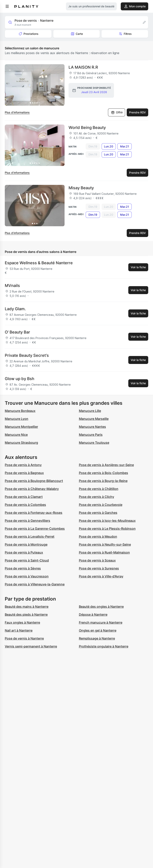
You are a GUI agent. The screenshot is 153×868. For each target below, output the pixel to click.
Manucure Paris (91, 435)
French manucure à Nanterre (101, 622)
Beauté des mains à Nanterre (27, 607)
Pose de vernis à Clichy (97, 497)
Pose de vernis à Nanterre (24, 638)
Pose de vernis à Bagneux (24, 473)
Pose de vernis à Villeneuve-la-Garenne (35, 584)
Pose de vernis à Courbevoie (101, 505)
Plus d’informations (17, 112)
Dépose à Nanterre (93, 614)
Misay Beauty (81, 188)
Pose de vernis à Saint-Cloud (27, 560)
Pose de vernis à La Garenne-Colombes (35, 529)
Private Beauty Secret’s (27, 355)
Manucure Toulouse (94, 443)
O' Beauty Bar (17, 332)
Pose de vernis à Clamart (24, 497)
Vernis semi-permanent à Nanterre (31, 646)
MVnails (12, 286)
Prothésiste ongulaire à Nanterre (104, 646)
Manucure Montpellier (21, 427)
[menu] (7, 6)
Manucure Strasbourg (21, 443)
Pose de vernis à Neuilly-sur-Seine (105, 544)
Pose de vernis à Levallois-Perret (30, 536)
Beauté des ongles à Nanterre (101, 607)
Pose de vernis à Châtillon (99, 489)
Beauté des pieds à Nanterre (26, 614)
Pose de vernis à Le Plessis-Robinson (107, 529)
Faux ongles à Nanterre (22, 622)
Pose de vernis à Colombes (25, 505)
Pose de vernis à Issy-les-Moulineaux (107, 521)
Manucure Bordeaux (20, 411)
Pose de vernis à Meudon (98, 536)
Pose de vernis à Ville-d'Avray (101, 576)
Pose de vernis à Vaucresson (27, 576)
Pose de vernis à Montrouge (26, 544)
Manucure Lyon (17, 419)
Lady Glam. (15, 309)
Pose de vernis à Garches (98, 513)
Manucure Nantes (92, 427)
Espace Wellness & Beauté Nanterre (39, 263)
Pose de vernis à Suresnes (99, 568)
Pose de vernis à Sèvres (23, 568)
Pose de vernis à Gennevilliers (27, 521)
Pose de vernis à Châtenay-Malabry (32, 489)
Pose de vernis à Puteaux (24, 552)
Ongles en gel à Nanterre (98, 630)
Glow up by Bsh (20, 379)
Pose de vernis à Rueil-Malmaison (104, 552)
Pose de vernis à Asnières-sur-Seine (106, 465)
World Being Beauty (87, 128)
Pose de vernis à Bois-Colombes (103, 473)
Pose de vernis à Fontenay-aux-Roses (34, 513)
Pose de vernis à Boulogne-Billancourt (34, 481)
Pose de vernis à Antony (23, 465)
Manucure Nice (16, 435)
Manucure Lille (90, 411)
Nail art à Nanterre (19, 630)
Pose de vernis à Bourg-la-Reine (103, 481)
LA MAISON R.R (83, 67)
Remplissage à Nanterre (97, 638)
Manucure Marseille (94, 419)
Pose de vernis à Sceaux (97, 560)
